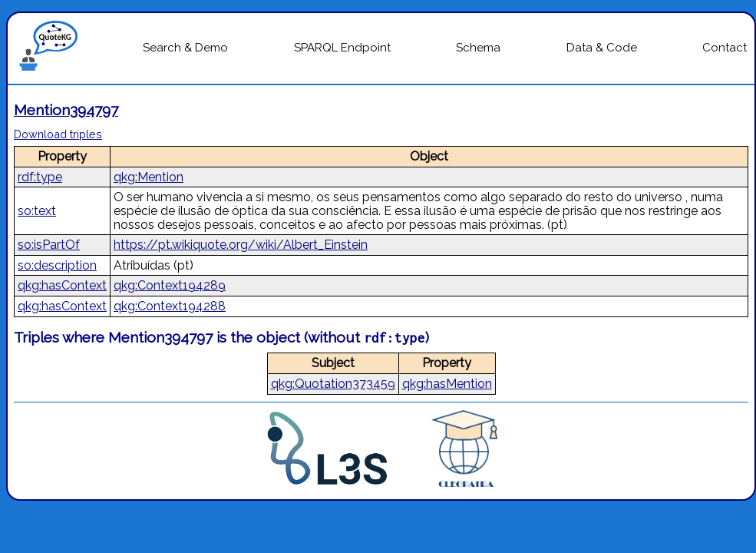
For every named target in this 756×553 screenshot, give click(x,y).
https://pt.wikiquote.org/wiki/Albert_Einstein (241, 245)
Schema (478, 48)
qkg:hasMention (447, 384)
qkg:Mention (149, 177)
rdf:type (40, 177)
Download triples (58, 134)
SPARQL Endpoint (342, 48)
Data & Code (602, 48)
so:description (57, 265)
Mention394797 (66, 110)
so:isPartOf (49, 245)
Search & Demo (185, 48)
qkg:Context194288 (170, 306)
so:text (37, 211)
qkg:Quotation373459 (333, 384)
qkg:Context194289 (170, 285)
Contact (725, 48)
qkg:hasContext (62, 285)
